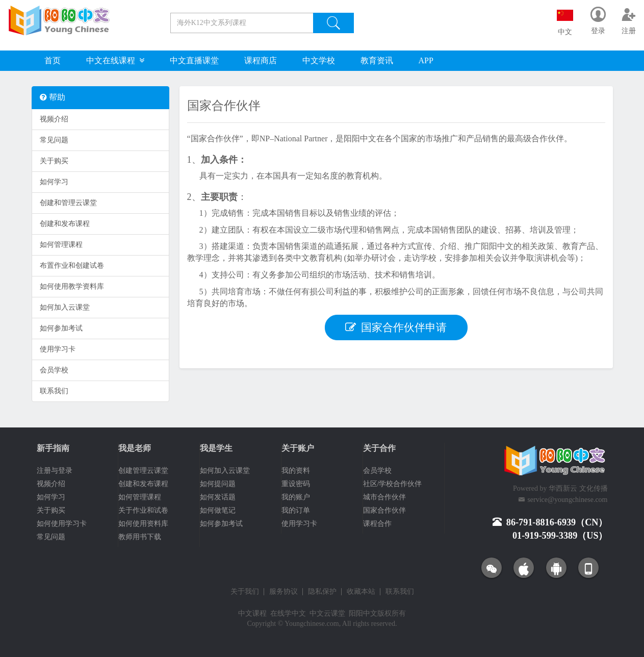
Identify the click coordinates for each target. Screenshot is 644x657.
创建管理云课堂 (143, 471)
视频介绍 (54, 119)
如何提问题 (218, 484)
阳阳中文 (363, 613)
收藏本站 (361, 592)
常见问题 (54, 140)
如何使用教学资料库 (72, 286)
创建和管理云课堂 (68, 203)
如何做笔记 (218, 510)
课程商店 (261, 60)
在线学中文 (288, 613)
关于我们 (245, 592)
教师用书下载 (140, 537)
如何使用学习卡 (62, 524)
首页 (53, 60)
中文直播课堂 (194, 60)
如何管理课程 (61, 245)
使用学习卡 (58, 349)
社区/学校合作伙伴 (393, 484)
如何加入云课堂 (65, 307)
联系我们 (54, 391)
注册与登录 (55, 471)
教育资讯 (377, 60)
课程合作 (377, 524)
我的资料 (296, 471)
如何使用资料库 (143, 524)
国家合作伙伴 (384, 510)
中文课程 (252, 613)
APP (426, 60)
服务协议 (284, 592)
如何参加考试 (61, 328)
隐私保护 (322, 592)
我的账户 (296, 497)
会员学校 (54, 370)
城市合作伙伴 (384, 497)
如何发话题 (218, 497)
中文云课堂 (327, 613)
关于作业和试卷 (143, 510)
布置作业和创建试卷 (72, 266)
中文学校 (319, 60)
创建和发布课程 (65, 224)
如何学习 (54, 182)
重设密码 (296, 484)
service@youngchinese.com (567, 500)
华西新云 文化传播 (578, 488)
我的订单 (296, 510)
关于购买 (54, 161)
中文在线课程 (115, 60)
